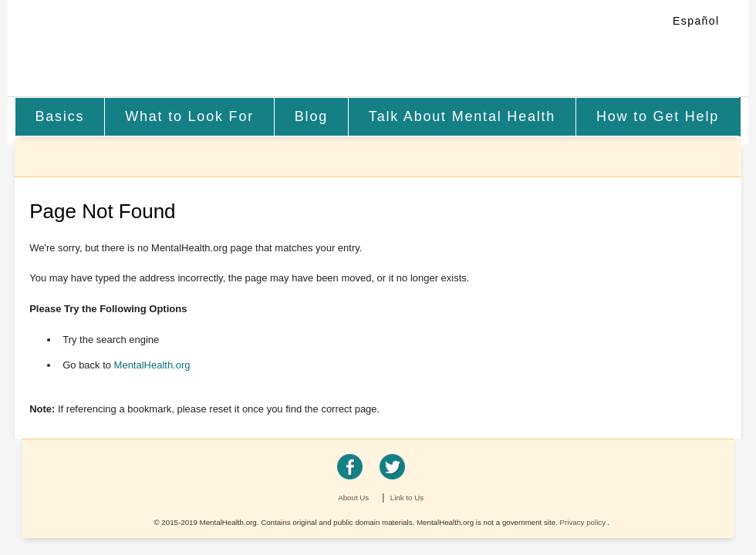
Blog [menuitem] (311, 116)
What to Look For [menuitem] (189, 116)
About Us (353, 498)
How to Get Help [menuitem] (658, 116)
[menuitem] (60, 117)
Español (696, 21)
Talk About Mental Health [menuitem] (462, 116)
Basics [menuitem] (59, 116)
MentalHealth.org (141, 50)
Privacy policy (583, 522)
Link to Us (407, 498)
